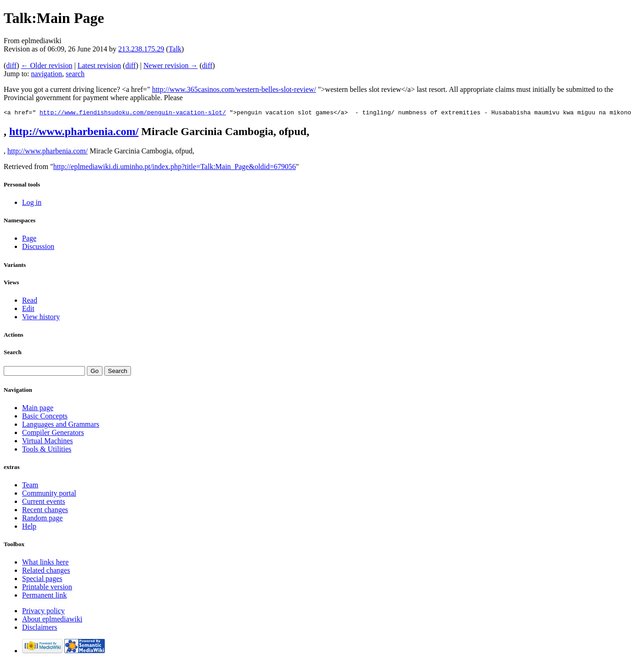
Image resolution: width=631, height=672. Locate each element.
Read (30, 302)
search (75, 74)
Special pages (42, 580)
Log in (32, 204)
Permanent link (44, 596)
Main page (38, 409)
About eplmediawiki (52, 620)
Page (29, 240)
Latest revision (99, 65)
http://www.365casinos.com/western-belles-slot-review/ (234, 89)
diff (11, 65)
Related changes (46, 572)
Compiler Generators (53, 434)
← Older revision (46, 65)
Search (13, 353)
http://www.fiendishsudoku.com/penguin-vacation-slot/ (133, 113)
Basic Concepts (45, 417)
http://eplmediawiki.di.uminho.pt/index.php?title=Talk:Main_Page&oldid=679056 (175, 168)
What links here (45, 563)
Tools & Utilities (47, 450)
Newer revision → (171, 65)
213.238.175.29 (141, 49)
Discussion (38, 248)
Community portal (49, 494)
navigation (47, 74)
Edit (28, 310)
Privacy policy (43, 612)
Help (29, 528)
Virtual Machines (48, 442)
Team (30, 486)
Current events (44, 503)
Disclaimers (40, 629)
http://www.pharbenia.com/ (74, 133)
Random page (42, 519)
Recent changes (45, 511)
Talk (175, 49)
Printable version (47, 588)
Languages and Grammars (61, 426)
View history (41, 318)
